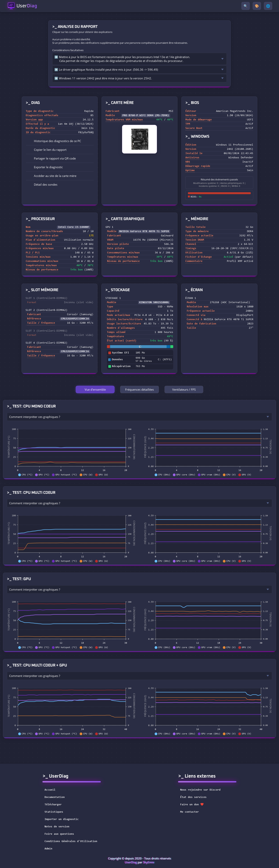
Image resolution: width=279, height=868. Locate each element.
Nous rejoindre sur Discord (203, 790)
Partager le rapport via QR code (52, 158)
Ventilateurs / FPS (184, 389)
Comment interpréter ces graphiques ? (35, 417)
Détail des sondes (43, 184)
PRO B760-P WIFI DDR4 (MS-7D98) (146, 116)
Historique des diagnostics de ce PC (55, 141)
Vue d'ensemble (95, 389)
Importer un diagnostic (62, 819)
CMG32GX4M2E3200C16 (75, 319)
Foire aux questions (59, 834)
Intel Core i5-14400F (74, 227)
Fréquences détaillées (139, 389)
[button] (60, 150)
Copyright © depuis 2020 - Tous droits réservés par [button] (140, 860)
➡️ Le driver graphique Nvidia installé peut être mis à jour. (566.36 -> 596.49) (106, 69)
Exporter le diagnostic (46, 167)
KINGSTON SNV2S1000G (154, 303)
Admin (48, 849)
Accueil (50, 790)
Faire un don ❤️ (194, 805)
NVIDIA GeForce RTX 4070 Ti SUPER (144, 232)
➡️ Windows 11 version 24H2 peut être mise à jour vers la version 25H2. (103, 78)
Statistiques (54, 812)
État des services (196, 797)
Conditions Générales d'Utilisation (71, 841)
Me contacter (192, 812)
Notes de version (57, 827)
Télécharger (53, 805)
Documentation (55, 797)
